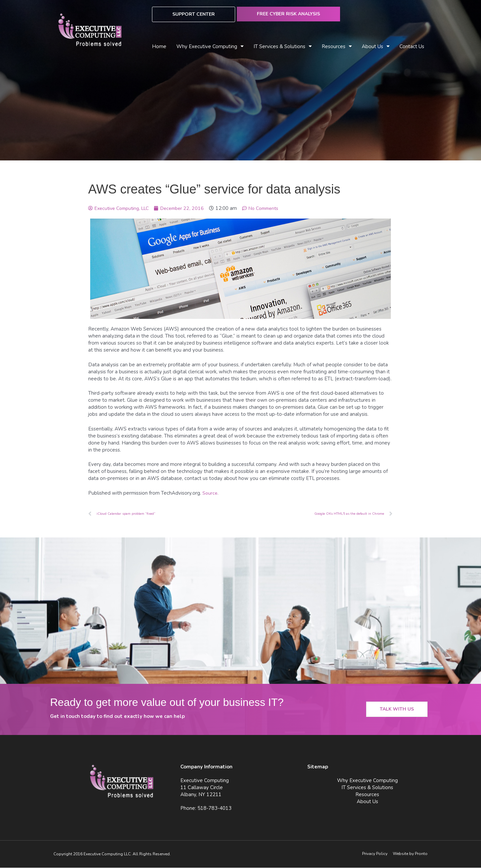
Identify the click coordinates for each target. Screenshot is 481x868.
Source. (211, 493)
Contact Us (412, 46)
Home (159, 46)
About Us (376, 47)
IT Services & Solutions (283, 47)
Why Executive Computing (210, 47)
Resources (337, 47)
